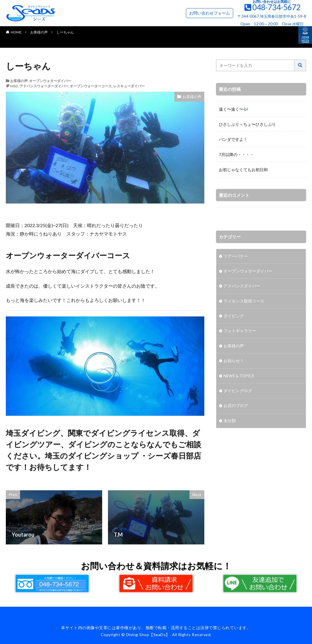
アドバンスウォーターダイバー (44, 86)
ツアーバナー (236, 256)
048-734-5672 (276, 7)
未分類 (230, 423)
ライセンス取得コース (244, 302)
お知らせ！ (234, 362)
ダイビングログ (238, 393)
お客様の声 (39, 32)
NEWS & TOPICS (239, 377)
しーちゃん (65, 32)
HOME (16, 32)
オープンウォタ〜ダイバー (50, 81)
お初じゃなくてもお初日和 (243, 170)
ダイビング (234, 317)
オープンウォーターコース (91, 86)
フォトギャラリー (240, 332)
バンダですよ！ (233, 139)
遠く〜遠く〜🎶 (234, 109)
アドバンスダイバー (242, 287)
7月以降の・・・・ (236, 154)
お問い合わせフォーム (210, 13)
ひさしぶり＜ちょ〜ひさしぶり (247, 124)
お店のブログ (236, 408)
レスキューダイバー (129, 86)
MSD (14, 86)
